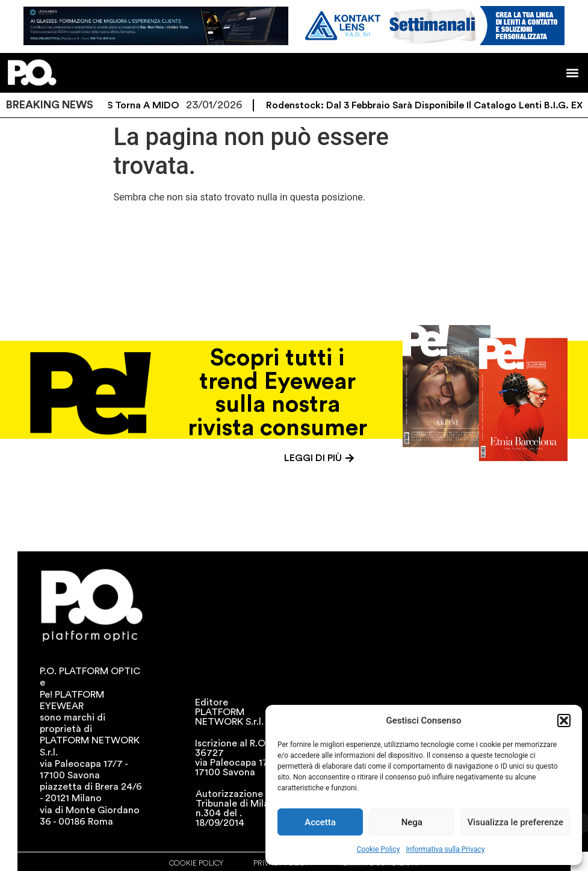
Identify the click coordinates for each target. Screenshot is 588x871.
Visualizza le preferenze (515, 822)
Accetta (320, 822)
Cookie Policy (379, 849)
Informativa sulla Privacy (445, 849)
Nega (412, 822)
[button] (564, 721)
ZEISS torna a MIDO (141, 105)
